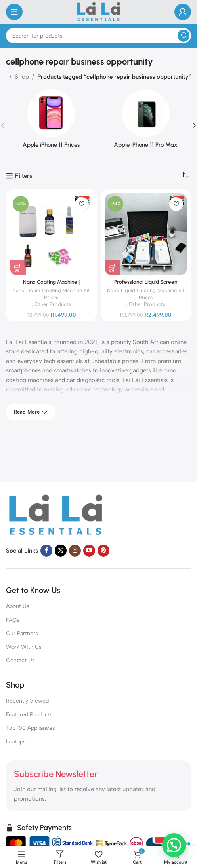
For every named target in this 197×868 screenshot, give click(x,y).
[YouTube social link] (89, 551)
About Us (18, 606)
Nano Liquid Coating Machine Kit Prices (51, 294)
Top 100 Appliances (31, 728)
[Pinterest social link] (103, 551)
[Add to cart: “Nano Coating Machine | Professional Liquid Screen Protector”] (18, 268)
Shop (22, 77)
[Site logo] (98, 11)
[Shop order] (185, 175)
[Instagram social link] (75, 551)
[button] (174, 844)
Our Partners (22, 633)
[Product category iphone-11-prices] (51, 121)
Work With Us (24, 647)
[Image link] (55, 515)
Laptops (16, 742)
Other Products (53, 304)
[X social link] (61, 551)
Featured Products (29, 715)
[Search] (98, 36)
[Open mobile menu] (14, 12)
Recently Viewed (27, 701)
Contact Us (20, 660)
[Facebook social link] (46, 551)
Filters (24, 176)
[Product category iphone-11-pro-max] (146, 121)
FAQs (13, 620)
